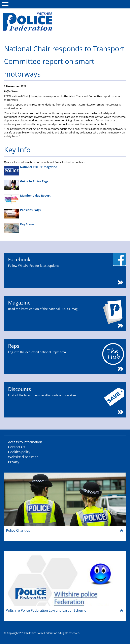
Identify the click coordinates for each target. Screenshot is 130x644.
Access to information (25, 442)
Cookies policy (19, 452)
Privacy (14, 462)
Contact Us (17, 447)
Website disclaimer (23, 457)
